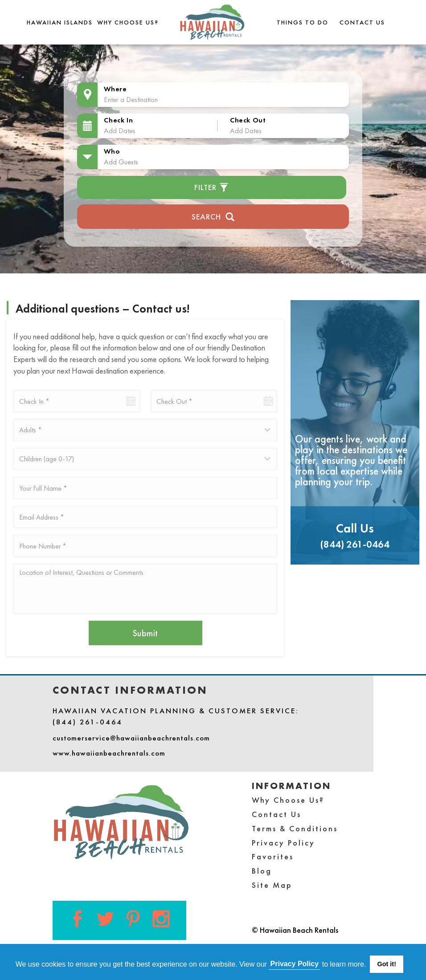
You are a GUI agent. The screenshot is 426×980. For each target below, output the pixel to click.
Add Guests (121, 162)
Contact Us (362, 22)
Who (112, 151)
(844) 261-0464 (355, 544)
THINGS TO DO (303, 22)
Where (115, 89)
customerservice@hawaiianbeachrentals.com (131, 738)
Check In (118, 120)
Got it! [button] (387, 964)
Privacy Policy (283, 843)
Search (213, 216)
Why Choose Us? (128, 22)
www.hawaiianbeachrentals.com (109, 753)
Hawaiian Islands (60, 22)
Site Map (272, 885)
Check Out (248, 120)
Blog (262, 871)
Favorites (273, 856)
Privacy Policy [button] (295, 964)
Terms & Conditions (295, 828)
